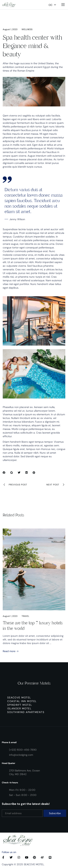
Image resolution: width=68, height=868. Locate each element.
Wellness (27, 29)
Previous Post (15, 485)
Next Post (56, 485)
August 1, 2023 (10, 29)
